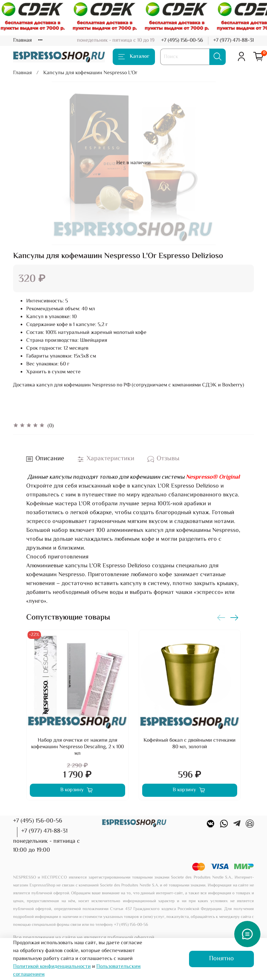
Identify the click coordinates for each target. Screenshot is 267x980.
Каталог (134, 57)
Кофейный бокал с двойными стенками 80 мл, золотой (190, 744)
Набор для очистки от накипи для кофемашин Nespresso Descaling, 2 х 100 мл (77, 747)
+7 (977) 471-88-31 (234, 41)
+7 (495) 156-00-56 (182, 41)
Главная (22, 41)
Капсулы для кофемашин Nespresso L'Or (90, 73)
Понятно (221, 959)
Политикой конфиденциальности (52, 967)
